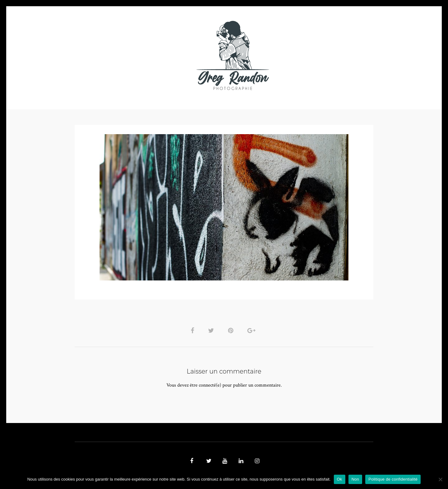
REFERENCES (332, 55)
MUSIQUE (175, 55)
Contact (296, 55)
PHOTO (114, 55)
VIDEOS (145, 55)
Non (355, 479)
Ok (340, 479)
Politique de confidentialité (393, 479)
